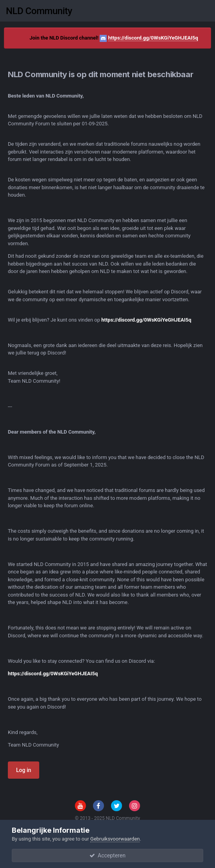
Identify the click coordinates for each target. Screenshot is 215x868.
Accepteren (107, 855)
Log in (24, 770)
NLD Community (39, 11)
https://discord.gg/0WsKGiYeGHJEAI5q (153, 38)
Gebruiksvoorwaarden (115, 839)
